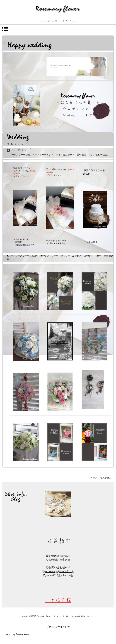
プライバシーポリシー (58, 627)
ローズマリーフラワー (58, 9)
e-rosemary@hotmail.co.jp (59, 571)
